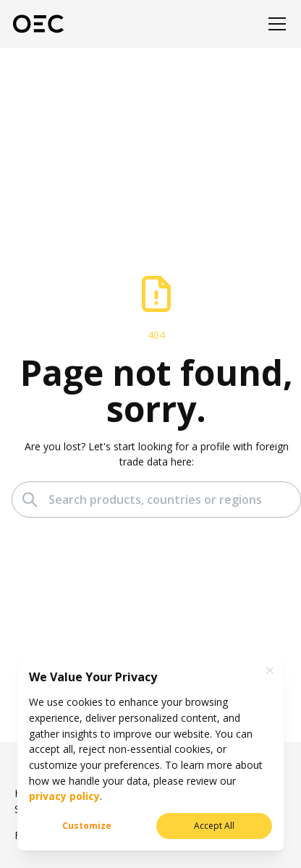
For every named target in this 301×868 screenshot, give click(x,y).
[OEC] (38, 24)
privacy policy (64, 796)
